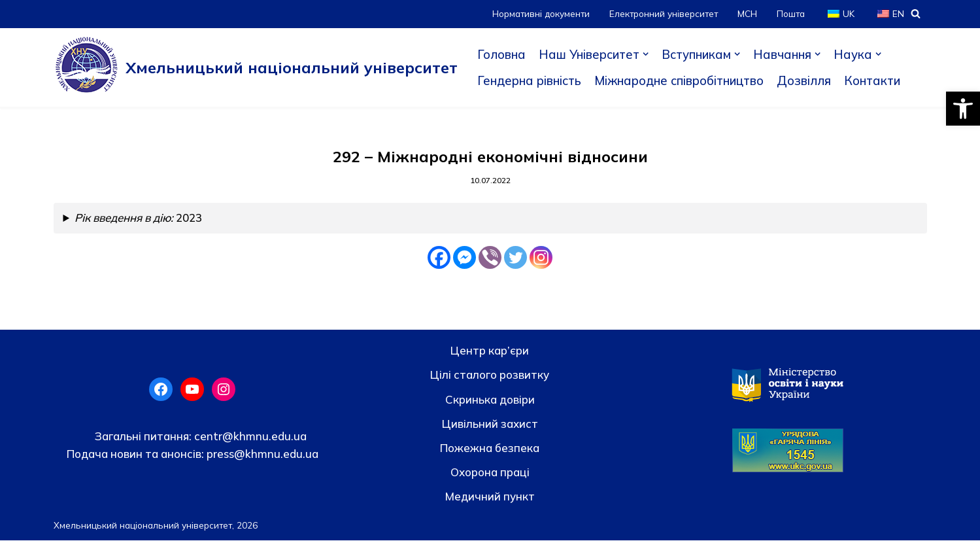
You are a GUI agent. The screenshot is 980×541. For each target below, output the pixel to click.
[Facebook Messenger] (465, 258)
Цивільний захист (490, 424)
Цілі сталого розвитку (490, 375)
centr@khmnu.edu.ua (249, 437)
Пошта (790, 13)
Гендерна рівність (530, 80)
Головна (501, 54)
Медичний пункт (490, 497)
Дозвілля (811, 80)
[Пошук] (916, 13)
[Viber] (490, 258)
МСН (747, 13)
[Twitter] (515, 258)
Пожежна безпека (490, 448)
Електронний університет (662, 13)
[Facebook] (439, 258)
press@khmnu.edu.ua (261, 454)
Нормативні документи (537, 13)
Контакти (880, 80)
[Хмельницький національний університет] (256, 67)
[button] (963, 109)
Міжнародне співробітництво (683, 80)
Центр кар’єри (490, 351)
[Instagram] (541, 258)
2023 (140, 219)
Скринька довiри (490, 399)
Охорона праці (490, 473)
